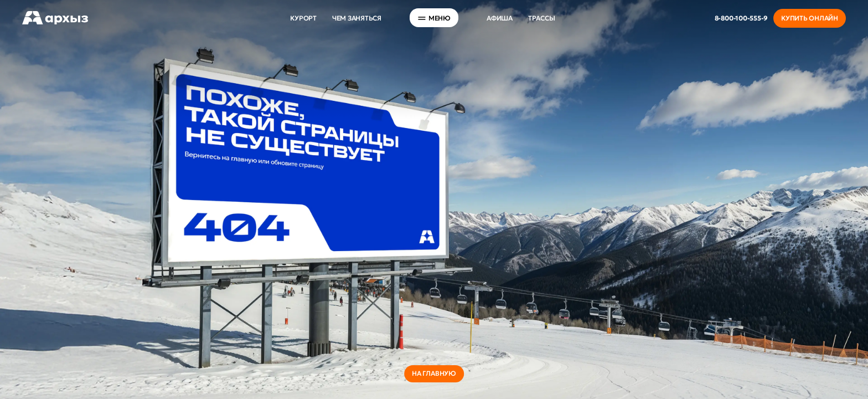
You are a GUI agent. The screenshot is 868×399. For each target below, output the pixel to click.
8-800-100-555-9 (741, 18)
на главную (434, 373)
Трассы (542, 18)
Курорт (303, 18)
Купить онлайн (810, 18)
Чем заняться (357, 18)
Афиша (500, 18)
